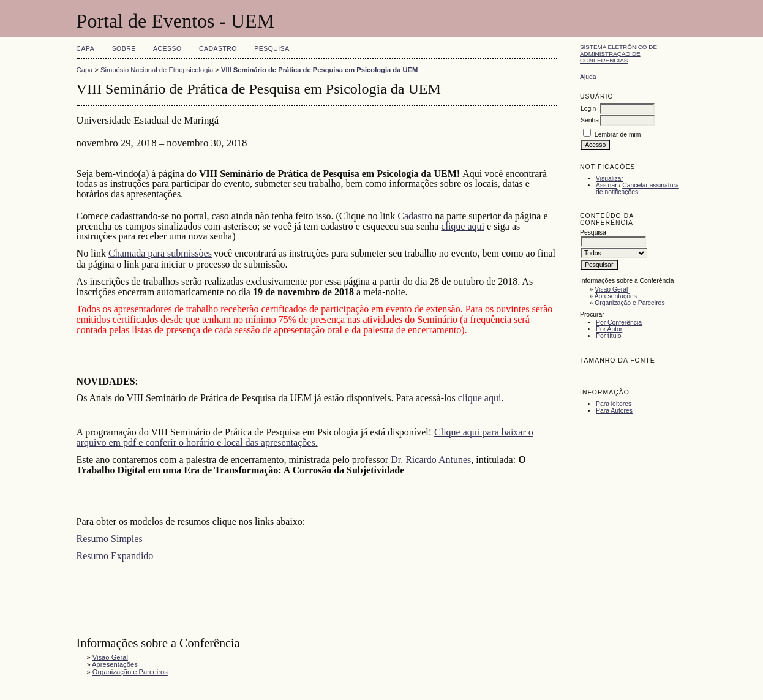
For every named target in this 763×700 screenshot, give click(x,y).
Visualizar (610, 179)
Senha (590, 120)
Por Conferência (619, 322)
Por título (609, 336)
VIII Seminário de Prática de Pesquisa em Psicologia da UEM (319, 70)
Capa (86, 49)
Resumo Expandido (115, 556)
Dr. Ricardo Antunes (431, 460)
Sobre (124, 49)
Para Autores (614, 411)
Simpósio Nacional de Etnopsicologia (157, 70)
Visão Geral (611, 289)
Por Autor (609, 329)
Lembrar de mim (618, 134)
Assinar (607, 185)
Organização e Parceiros (630, 303)
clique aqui (463, 226)
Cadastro (218, 49)
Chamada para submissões (160, 253)
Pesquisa (272, 49)
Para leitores (614, 404)
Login (588, 109)
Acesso (167, 49)
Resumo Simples (110, 539)
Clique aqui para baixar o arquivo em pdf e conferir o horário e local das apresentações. (305, 437)
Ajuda (588, 77)
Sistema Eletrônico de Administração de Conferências (618, 54)
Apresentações (616, 296)
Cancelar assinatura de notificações (637, 189)
